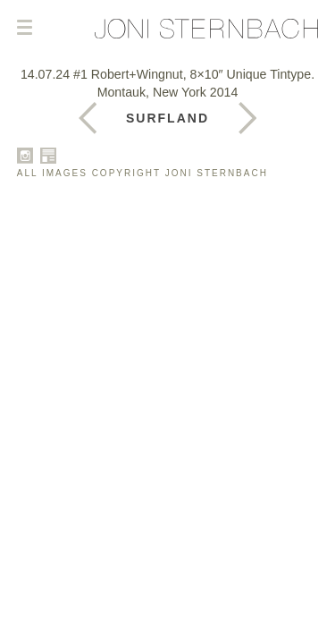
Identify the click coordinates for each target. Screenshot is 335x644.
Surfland (167, 118)
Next (88, 118)
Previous (247, 118)
